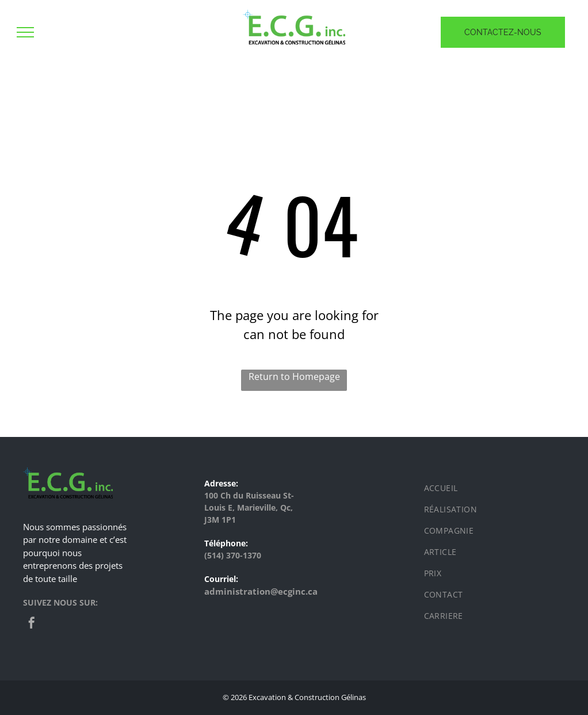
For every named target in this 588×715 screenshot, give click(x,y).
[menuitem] (492, 488)
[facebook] (32, 624)
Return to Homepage (294, 376)
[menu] (25, 32)
